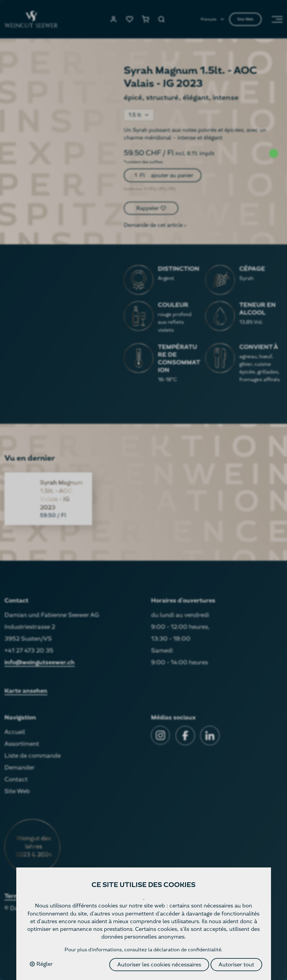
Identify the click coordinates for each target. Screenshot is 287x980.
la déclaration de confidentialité (185, 950)
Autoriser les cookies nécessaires (159, 964)
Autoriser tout (236, 964)
